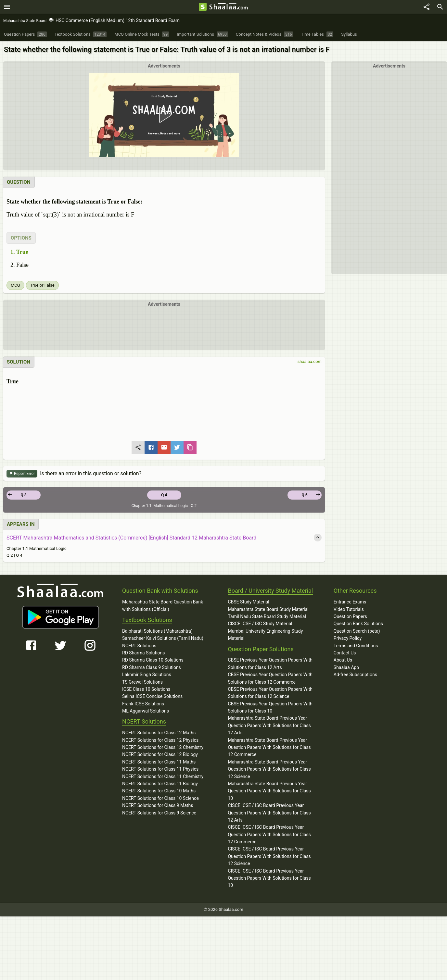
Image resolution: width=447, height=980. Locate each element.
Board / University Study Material (270, 591)
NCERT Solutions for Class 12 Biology (160, 754)
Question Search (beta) (357, 631)
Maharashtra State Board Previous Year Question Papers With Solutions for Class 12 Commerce (269, 747)
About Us (343, 660)
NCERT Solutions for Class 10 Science (160, 798)
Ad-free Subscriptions (355, 675)
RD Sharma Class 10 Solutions (153, 660)
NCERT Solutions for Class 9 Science (159, 813)
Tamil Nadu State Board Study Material (267, 616)
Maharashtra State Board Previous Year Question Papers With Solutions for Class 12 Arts (269, 725)
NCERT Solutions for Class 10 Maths (159, 791)
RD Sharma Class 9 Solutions (152, 667)
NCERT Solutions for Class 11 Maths (159, 762)
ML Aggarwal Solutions (146, 711)
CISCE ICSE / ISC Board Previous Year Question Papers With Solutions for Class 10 (269, 878)
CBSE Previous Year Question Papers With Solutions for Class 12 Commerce (270, 678)
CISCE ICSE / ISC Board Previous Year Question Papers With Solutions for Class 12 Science (269, 856)
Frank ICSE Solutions (143, 704)
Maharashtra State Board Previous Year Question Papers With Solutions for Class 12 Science (269, 769)
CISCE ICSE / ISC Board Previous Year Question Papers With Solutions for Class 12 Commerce (269, 834)
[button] (164, 115)
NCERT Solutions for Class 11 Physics (160, 769)
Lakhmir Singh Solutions (147, 675)
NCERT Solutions (139, 646)
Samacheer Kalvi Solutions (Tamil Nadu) (163, 638)
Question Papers (350, 616)
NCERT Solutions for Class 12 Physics (160, 740)
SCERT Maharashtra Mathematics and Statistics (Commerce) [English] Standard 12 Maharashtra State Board (131, 538)
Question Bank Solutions (358, 624)
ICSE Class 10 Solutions (146, 689)
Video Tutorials (349, 609)
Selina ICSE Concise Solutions (152, 696)
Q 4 (164, 495)
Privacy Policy (348, 638)
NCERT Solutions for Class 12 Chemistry (163, 747)
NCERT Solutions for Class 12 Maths (159, 733)
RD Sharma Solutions (143, 653)
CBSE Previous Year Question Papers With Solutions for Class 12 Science (270, 693)
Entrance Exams (350, 602)
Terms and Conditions (356, 646)
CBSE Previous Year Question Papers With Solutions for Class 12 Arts (270, 664)
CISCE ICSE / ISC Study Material (260, 624)
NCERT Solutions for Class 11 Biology (160, 784)
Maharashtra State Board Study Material (268, 609)
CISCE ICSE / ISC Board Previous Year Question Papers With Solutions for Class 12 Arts (269, 813)
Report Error (22, 474)
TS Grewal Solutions (142, 682)
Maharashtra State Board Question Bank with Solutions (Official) (163, 605)
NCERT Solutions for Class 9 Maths (158, 805)
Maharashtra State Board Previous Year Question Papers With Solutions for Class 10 (269, 791)
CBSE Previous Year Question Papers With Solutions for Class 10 (270, 707)
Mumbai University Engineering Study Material (265, 635)
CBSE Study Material (248, 602)
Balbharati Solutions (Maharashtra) (157, 631)
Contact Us (345, 653)
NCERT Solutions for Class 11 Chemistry (163, 776)
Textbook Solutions (147, 620)
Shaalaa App (346, 667)
